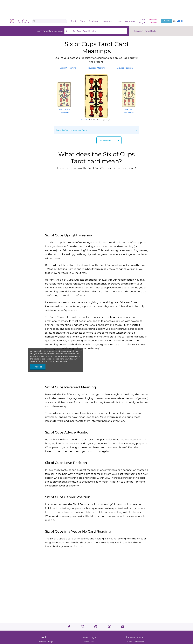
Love (119, 21)
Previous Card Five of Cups (64, 109)
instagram (82, 627)
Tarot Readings (46, 642)
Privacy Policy (45, 361)
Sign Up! (167, 21)
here (62, 359)
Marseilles (85, 120)
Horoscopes (107, 21)
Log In (180, 21)
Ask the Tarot (88, 642)
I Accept (38, 367)
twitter (109, 627)
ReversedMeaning (96, 68)
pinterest (96, 627)
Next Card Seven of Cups (129, 109)
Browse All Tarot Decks (145, 31)
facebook (69, 627)
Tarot (73, 21)
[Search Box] (49, 21)
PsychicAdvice (153, 21)
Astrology (130, 21)
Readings (93, 21)
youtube (123, 627)
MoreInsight (142, 21)
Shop (82, 21)
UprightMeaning (68, 68)
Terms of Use (61, 361)
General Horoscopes (135, 642)
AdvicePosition (125, 68)
